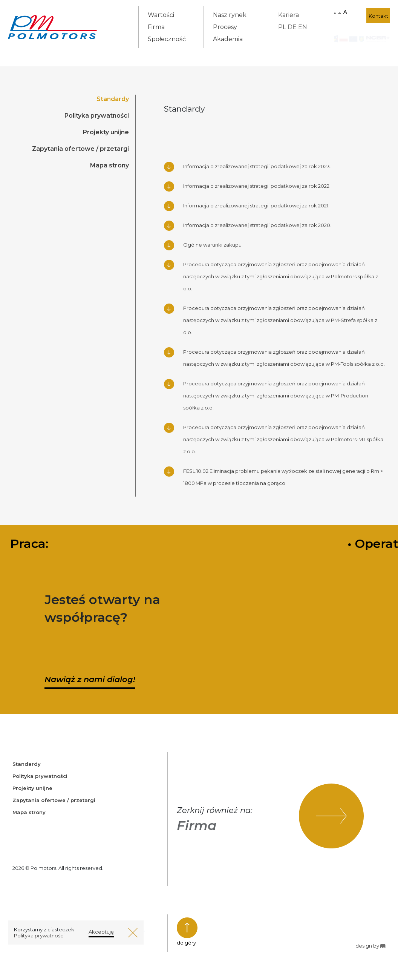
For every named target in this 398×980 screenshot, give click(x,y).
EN (303, 27)
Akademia (228, 39)
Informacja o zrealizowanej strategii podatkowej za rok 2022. (257, 186)
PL (282, 27)
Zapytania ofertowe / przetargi (80, 149)
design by (370, 946)
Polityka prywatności (97, 116)
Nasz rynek (230, 15)
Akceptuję (101, 932)
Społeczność (167, 39)
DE (292, 27)
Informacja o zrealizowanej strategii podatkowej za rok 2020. (257, 225)
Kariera (289, 15)
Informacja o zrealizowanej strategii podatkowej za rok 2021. (256, 206)
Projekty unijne (106, 132)
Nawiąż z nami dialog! (90, 679)
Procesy (225, 27)
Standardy (113, 99)
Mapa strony (109, 165)
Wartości (161, 15)
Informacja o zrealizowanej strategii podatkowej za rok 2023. (257, 166)
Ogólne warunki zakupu (212, 245)
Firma (156, 27)
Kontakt (378, 16)
